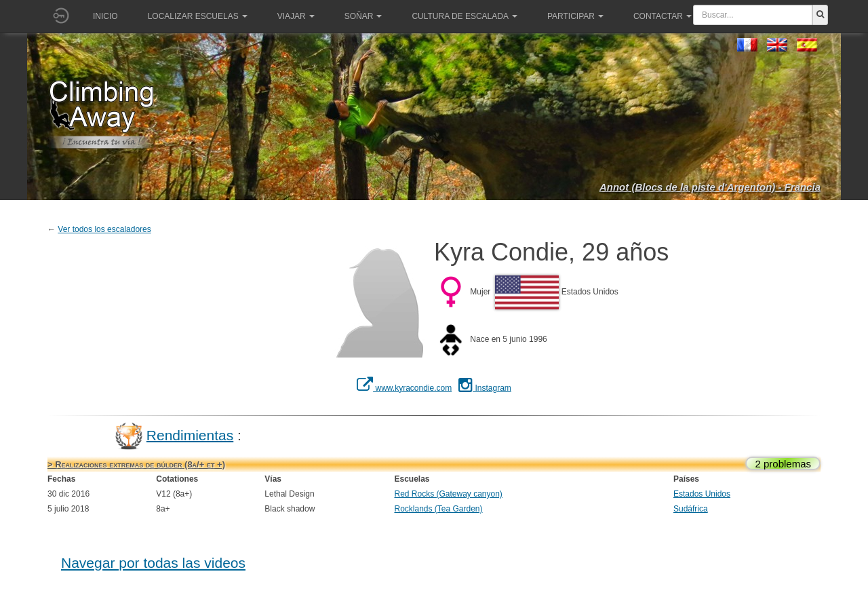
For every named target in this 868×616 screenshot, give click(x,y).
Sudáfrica (691, 509)
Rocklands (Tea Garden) (438, 509)
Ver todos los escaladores (104, 229)
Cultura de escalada (464, 16)
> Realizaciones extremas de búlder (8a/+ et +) (136, 464)
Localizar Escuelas (198, 16)
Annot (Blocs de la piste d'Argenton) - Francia (710, 187)
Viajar (296, 16)
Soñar (363, 16)
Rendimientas (190, 435)
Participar (575, 16)
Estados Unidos (702, 494)
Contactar (663, 16)
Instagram (485, 388)
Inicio (105, 16)
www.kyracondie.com (404, 388)
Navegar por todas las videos (153, 563)
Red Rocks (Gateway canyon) (448, 494)
